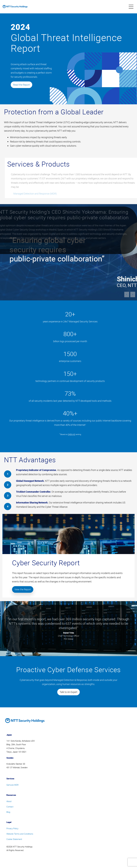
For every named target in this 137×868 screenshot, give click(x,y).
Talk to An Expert (68, 692)
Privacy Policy (12, 828)
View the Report (23, 589)
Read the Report (21, 85)
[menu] (131, 7)
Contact (10, 807)
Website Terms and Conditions (20, 834)
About (9, 801)
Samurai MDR (13, 785)
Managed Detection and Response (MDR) (38, 194)
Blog (8, 812)
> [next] (133, 294)
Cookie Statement (14, 839)
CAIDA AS (72, 434)
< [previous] (127, 294)
